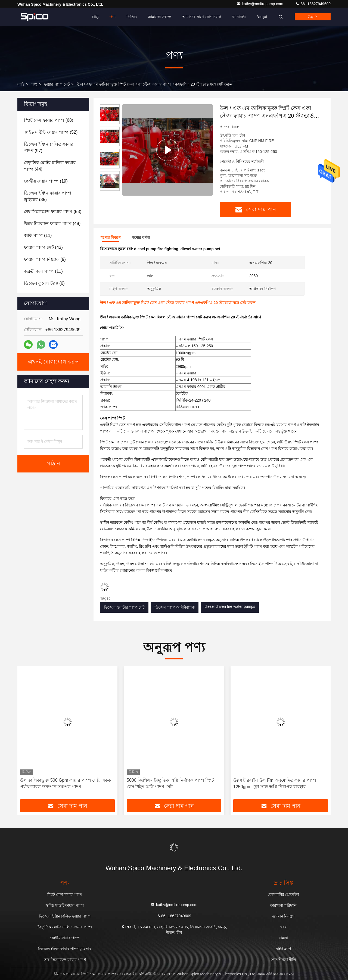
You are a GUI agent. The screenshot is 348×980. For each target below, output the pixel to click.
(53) (53, 212)
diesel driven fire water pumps (230, 606)
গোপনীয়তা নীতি (283, 960)
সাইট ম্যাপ (283, 949)
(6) (44, 283)
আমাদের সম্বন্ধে (159, 17)
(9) (45, 259)
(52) (51, 132)
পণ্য (113, 17)
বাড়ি (95, 17)
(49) (52, 223)
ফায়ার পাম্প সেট (57, 84)
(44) (50, 166)
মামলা (283, 938)
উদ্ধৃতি (313, 17)
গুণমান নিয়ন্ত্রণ (283, 916)
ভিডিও (132, 17)
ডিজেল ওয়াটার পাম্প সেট (124, 607)
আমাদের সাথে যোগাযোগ (202, 17)
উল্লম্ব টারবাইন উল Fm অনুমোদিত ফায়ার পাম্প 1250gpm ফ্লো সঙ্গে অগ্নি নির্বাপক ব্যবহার (275, 783)
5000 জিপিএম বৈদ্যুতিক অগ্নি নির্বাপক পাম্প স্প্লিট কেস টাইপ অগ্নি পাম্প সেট (170, 783)
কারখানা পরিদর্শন (283, 905)
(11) (38, 235)
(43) (43, 247)
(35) (48, 196)
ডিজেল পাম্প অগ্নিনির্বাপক (175, 607)
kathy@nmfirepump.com (260, 4)
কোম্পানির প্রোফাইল (283, 894)
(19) (46, 181)
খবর (283, 927)
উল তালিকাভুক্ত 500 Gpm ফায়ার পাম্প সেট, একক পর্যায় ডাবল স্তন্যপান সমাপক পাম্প (66, 783)
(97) (49, 147)
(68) (49, 120)
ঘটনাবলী (239, 17)
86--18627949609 (313, 4)
